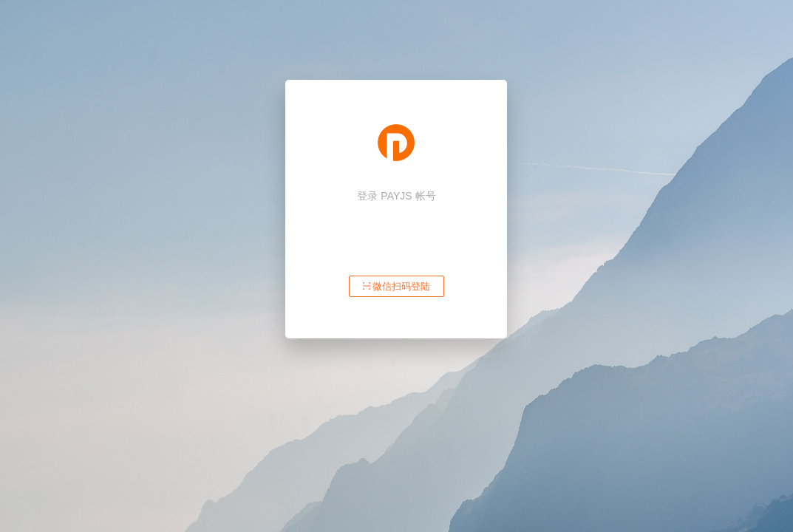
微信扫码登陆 (397, 286)
